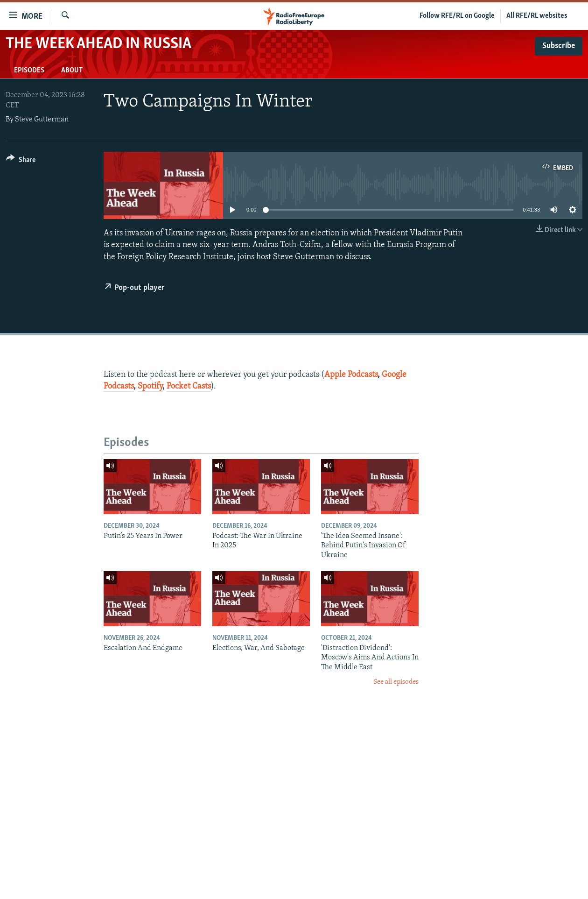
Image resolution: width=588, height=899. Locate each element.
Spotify (150, 386)
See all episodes (396, 682)
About (72, 71)
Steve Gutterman (42, 120)
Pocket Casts (189, 386)
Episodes (29, 71)
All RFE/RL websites (537, 16)
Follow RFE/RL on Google (457, 16)
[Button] (21, 161)
